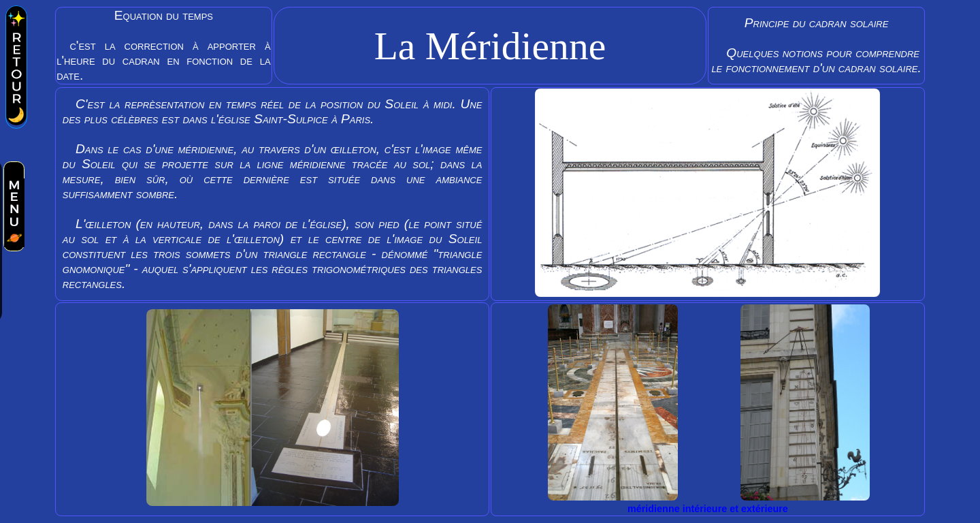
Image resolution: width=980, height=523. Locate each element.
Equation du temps (163, 46)
